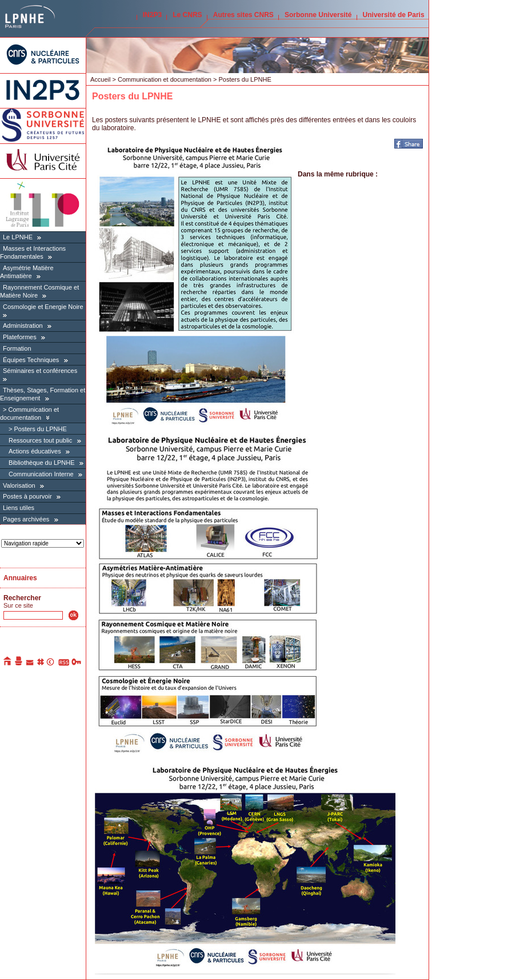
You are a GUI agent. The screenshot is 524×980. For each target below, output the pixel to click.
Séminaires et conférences (40, 371)
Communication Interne (41, 474)
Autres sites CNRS (243, 15)
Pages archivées (26, 519)
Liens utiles (19, 508)
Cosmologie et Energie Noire (43, 307)
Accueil (100, 79)
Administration (23, 326)
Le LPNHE (18, 237)
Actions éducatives (35, 451)
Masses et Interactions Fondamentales (33, 252)
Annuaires (20, 578)
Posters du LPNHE (40, 429)
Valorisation (19, 485)
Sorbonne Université (318, 15)
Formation (17, 348)
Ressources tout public (40, 440)
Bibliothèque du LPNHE (42, 463)
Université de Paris (394, 15)
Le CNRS (187, 15)
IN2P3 (152, 15)
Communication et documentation (165, 79)
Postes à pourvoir (27, 496)
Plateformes (20, 337)
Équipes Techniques (31, 360)
